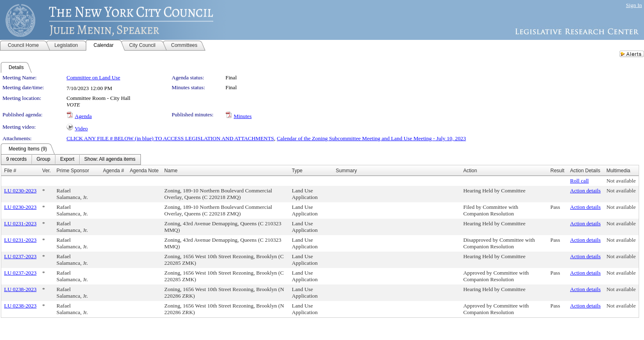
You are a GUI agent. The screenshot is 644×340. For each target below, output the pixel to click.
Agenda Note (144, 171)
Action (470, 171)
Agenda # (114, 171)
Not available (621, 181)
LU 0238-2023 (20, 289)
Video (81, 128)
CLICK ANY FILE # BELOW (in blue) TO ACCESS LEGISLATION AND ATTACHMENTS (170, 138)
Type (297, 171)
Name (171, 171)
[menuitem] (16, 160)
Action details (585, 191)
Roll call (580, 181)
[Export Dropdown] (67, 160)
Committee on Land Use (93, 77)
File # (10, 171)
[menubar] (71, 160)
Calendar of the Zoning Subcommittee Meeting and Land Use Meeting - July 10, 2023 (371, 138)
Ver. (47, 171)
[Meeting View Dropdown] (110, 160)
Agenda (83, 116)
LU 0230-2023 (20, 191)
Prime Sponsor (73, 171)
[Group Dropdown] (43, 160)
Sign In (634, 5)
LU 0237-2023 (20, 256)
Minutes (243, 116)
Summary (346, 171)
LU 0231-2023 (20, 223)
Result (557, 171)
